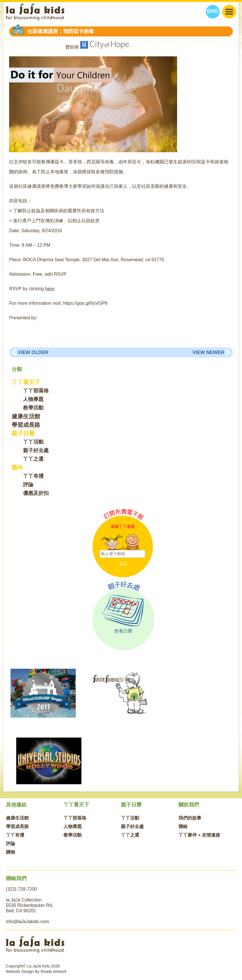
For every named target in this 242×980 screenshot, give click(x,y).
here (50, 289)
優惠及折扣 (36, 493)
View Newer (208, 352)
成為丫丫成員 (123, 526)
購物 (11, 852)
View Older (33, 352)
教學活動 (33, 408)
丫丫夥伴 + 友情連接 (199, 835)
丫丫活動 (33, 442)
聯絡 (183, 826)
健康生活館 (26, 416)
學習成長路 (26, 425)
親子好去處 (36, 450)
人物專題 (33, 399)
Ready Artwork (54, 971)
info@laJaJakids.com (27, 922)
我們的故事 (190, 818)
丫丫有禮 (33, 476)
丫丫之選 (33, 459)
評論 (28, 485)
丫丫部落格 (36, 391)
